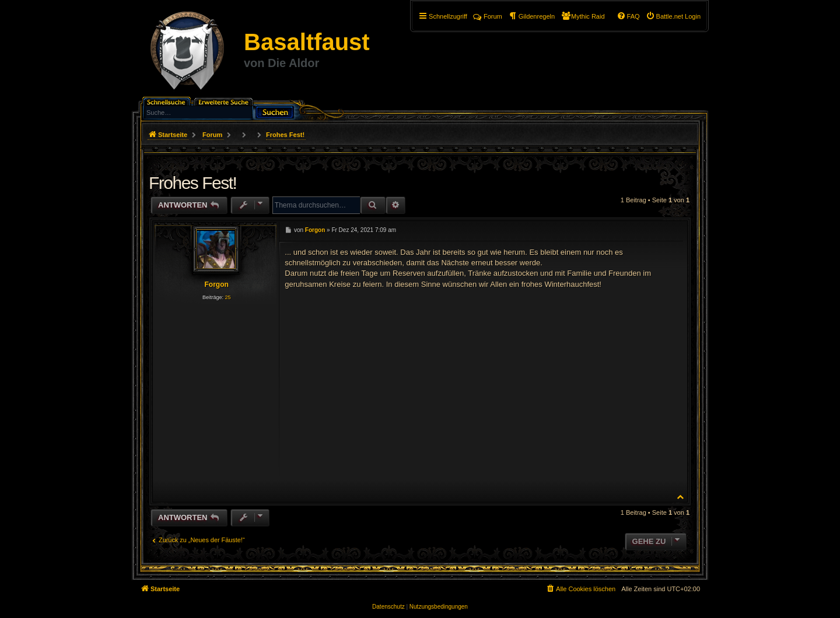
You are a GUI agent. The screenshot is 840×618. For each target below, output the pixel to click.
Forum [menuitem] (488, 16)
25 (228, 297)
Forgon (216, 285)
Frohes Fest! (285, 135)
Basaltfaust (307, 42)
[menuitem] (673, 16)
